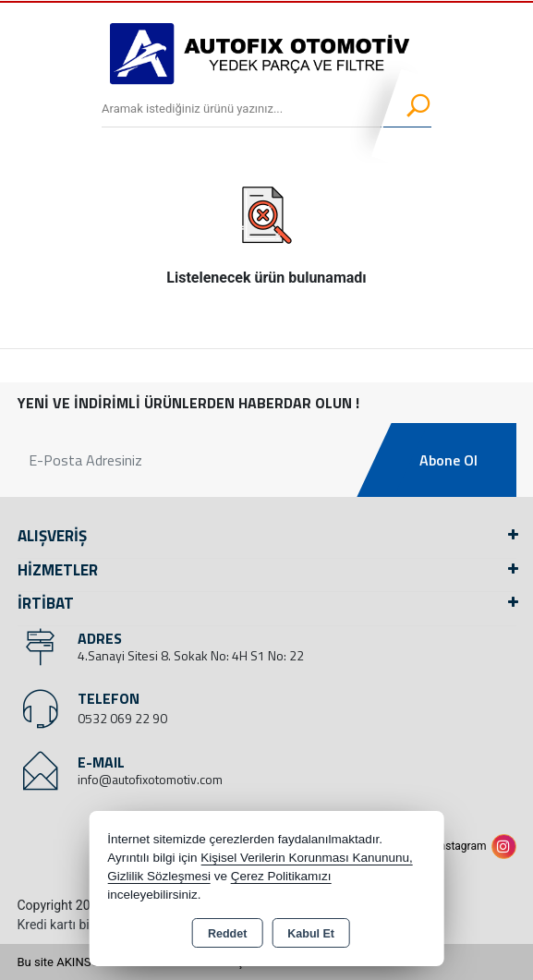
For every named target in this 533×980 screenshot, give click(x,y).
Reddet (227, 934)
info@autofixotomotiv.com (150, 779)
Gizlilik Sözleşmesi (159, 876)
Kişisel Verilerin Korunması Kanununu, (307, 858)
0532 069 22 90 (122, 718)
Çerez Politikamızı (281, 876)
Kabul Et (311, 934)
